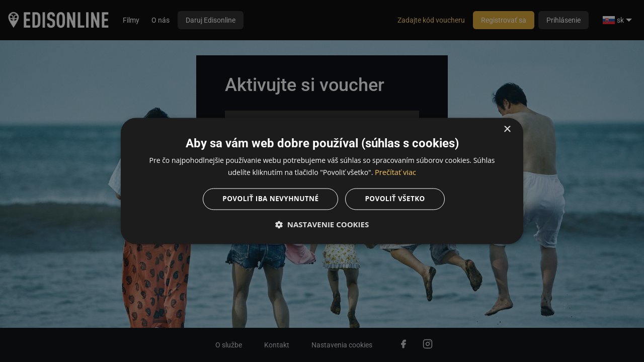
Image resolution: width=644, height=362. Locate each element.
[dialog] (322, 181)
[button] (322, 225)
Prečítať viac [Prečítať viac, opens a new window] (395, 172)
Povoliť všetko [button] (397, 199)
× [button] (507, 129)
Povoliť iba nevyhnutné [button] (270, 199)
